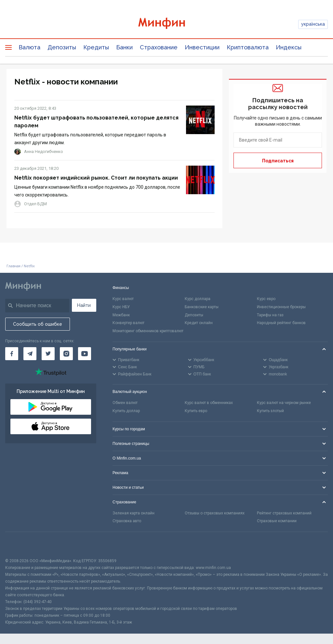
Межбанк (121, 315)
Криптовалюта (248, 47)
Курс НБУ (121, 307)
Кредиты (96, 47)
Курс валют (123, 299)
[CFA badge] (20, 545)
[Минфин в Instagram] (66, 354)
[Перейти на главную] (167, 24)
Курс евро (266, 299)
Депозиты (62, 47)
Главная (13, 266)
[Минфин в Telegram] (30, 354)
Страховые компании (277, 521)
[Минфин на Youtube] (85, 354)
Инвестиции (202, 47)
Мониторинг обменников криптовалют (148, 331)
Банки (124, 47)
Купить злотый (270, 411)
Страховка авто (127, 521)
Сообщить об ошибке (38, 324)
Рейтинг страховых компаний (284, 513)
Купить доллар (126, 411)
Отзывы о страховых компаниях (215, 513)
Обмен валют (125, 403)
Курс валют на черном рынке (284, 403)
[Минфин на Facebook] (12, 354)
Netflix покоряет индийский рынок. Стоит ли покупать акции (96, 178)
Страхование (159, 47)
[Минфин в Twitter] (48, 354)
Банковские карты (202, 307)
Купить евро (196, 411)
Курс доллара (198, 299)
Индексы (289, 47)
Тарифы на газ (270, 315)
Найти (84, 305)
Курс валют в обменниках (209, 403)
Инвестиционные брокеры (281, 307)
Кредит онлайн (199, 323)
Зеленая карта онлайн (133, 513)
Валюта (29, 47)
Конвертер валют (128, 323)
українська (313, 24)
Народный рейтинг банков (281, 323)
